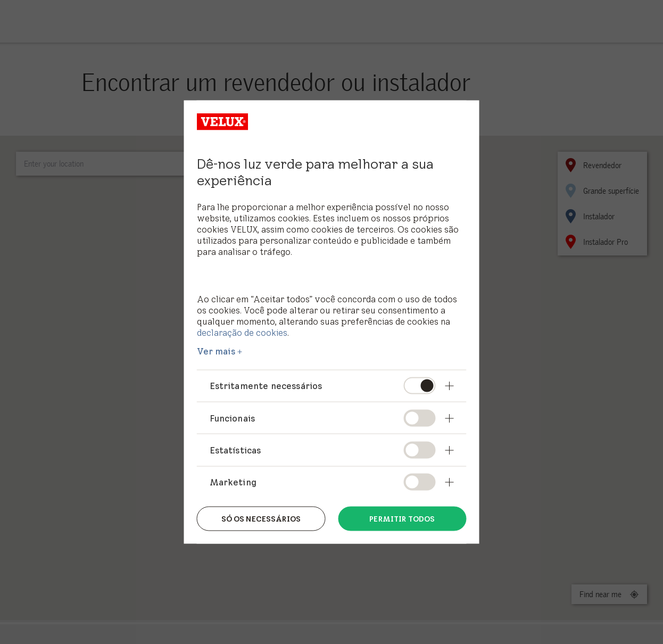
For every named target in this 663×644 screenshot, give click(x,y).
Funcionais (233, 418)
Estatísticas (235, 450)
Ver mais (216, 351)
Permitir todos (402, 518)
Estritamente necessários (266, 386)
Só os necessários (261, 518)
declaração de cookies (242, 332)
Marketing (233, 482)
